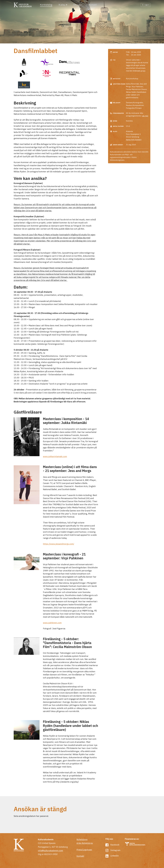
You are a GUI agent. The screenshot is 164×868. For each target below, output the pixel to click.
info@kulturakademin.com (50, 851)
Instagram (113, 850)
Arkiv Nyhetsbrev (85, 843)
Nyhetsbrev (82, 839)
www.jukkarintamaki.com (55, 456)
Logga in (146, 5)
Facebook (112, 845)
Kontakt (93, 5)
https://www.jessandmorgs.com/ (59, 544)
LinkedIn (112, 856)
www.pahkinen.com (52, 623)
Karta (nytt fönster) (134, 140)
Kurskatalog (46, 5)
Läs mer (145, 116)
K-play (63, 5)
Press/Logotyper (84, 850)
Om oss (77, 5)
